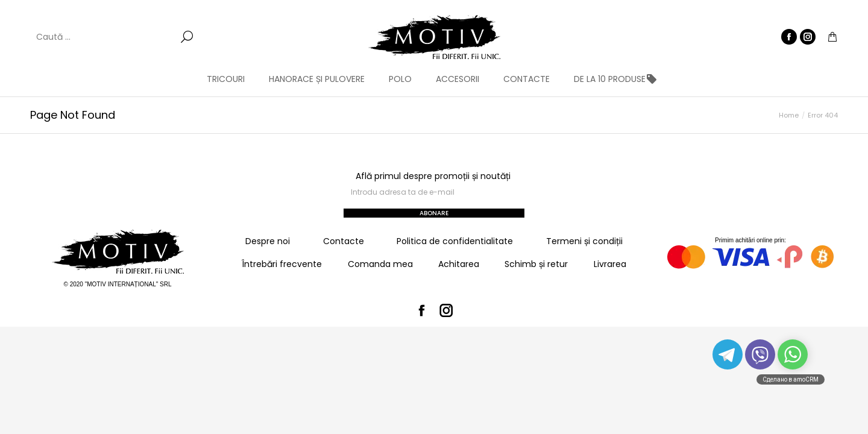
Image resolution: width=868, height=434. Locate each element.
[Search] (115, 37)
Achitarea (459, 264)
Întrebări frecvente (282, 264)
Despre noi (268, 241)
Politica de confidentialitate (455, 241)
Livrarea (610, 264)
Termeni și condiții (584, 241)
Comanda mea (380, 264)
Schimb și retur (536, 264)
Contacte (344, 241)
